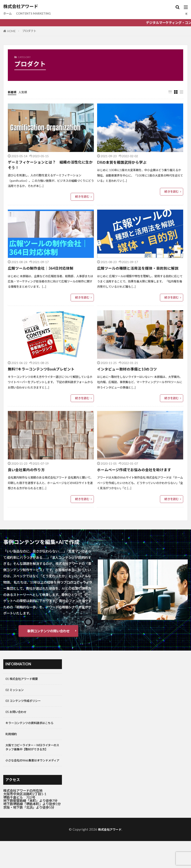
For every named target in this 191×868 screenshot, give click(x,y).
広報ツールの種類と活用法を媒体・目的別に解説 (140, 269)
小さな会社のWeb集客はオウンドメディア (32, 780)
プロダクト (29, 31)
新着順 (13, 92)
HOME (11, 31)
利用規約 (12, 744)
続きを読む (82, 197)
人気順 (25, 92)
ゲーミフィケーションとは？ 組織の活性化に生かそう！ (51, 165)
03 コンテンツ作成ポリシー (26, 704)
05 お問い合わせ (17, 715)
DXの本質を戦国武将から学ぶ (123, 163)
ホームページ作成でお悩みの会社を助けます (136, 471)
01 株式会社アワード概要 (24, 680)
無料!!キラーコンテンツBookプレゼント (43, 370)
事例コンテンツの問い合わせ (48, 632)
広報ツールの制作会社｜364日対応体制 (42, 269)
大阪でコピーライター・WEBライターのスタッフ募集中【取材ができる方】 (32, 761)
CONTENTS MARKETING (37, 13)
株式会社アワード (21, 7)
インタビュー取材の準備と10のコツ (129, 370)
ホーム (8, 13)
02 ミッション (16, 692)
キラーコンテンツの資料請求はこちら (32, 730)
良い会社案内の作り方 (27, 471)
